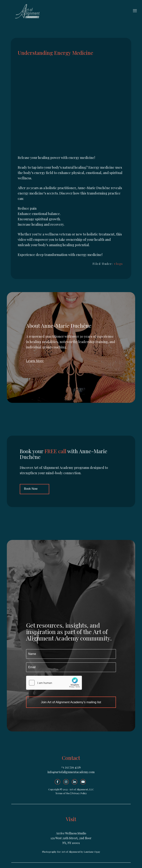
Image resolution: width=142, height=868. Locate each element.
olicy (84, 793)
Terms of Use (63, 793)
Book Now (31, 489)
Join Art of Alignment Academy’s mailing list (71, 702)
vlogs (118, 264)
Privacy (76, 793)
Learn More (35, 361)
